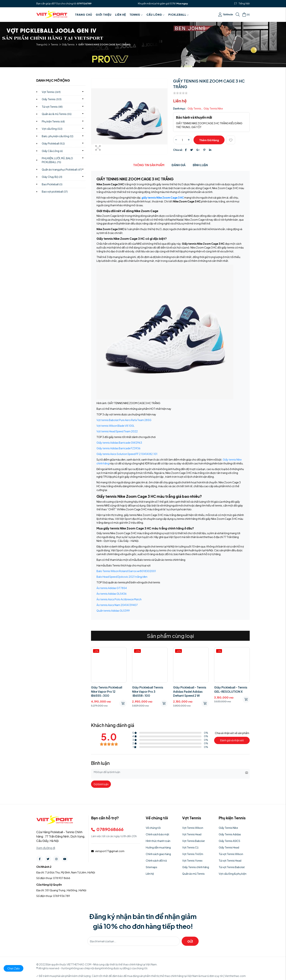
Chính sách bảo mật (158, 834)
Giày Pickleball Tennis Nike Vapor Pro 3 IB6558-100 (148, 691)
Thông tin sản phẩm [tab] (149, 165)
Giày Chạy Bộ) (52, 177)
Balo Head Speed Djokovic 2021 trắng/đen (122, 577)
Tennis (136, 15)
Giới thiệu (104, 15)
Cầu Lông (156, 15)
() (246, 15)
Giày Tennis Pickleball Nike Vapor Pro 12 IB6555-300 (107, 691)
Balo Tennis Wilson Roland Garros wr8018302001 (126, 571)
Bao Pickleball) (52, 184)
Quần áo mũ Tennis (193, 874)
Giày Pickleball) (53, 143)
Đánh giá (179, 165)
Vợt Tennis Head (192, 834)
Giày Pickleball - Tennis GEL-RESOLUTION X (231, 689)
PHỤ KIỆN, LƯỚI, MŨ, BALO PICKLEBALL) (57, 160)
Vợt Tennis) (51, 92)
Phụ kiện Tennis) (53, 121)
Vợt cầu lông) (52, 129)
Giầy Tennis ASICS (229, 841)
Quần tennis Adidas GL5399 (113, 611)
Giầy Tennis (68, 44)
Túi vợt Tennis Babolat (232, 867)
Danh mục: (180, 108)
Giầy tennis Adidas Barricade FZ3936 (118, 448)
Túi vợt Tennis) (52, 107)
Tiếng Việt (244, 3)
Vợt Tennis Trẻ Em (193, 854)
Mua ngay (182, 3)
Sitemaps (151, 867)
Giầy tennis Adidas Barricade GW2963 (119, 443)
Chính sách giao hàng (158, 854)
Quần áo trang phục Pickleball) (62, 169)
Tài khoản (226, 15)
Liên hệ (120, 15)
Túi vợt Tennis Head (230, 860)
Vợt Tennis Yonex (192, 860)
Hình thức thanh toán (158, 841)
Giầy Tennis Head (229, 847)
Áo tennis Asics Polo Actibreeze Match (119, 599)
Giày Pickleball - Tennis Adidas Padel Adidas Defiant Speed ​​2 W (190, 691)
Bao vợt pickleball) (55, 191)
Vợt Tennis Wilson (193, 828)
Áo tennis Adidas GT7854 (112, 588)
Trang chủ (84, 15)
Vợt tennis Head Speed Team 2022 (117, 431)
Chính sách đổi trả (156, 860)
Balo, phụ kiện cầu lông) (58, 136)
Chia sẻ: (178, 150)
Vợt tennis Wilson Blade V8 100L (115, 426)
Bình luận (200, 165)
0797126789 (84, 3)
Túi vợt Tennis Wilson (231, 854)
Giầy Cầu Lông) (52, 151)
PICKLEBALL (179, 15)
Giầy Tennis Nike (228, 828)
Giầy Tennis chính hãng (196, 867)
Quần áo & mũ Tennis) (57, 114)
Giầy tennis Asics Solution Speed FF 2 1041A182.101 (127, 454)
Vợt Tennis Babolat (194, 841)
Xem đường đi (46, 848)
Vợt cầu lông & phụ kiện (233, 874)
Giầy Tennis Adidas (230, 834)
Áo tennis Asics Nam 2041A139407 (117, 605)
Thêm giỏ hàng (209, 140)
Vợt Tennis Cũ (190, 847)
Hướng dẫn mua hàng (158, 847)
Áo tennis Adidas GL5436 (112, 594)
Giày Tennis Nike (213, 108)
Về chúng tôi (153, 828)
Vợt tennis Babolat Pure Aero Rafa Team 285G (124, 420)
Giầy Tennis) (52, 99)
